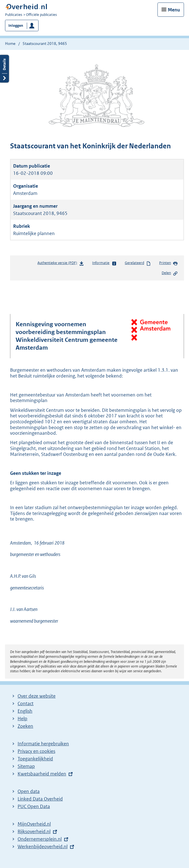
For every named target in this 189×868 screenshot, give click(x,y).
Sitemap (26, 766)
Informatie (104, 263)
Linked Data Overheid (40, 799)
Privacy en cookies (36, 751)
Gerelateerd (138, 263)
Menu (174, 10)
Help (22, 719)
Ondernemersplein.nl (40, 839)
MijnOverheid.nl (34, 824)
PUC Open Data (34, 806)
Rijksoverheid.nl (34, 831)
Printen (168, 263)
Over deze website (37, 696)
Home (10, 43)
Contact (26, 703)
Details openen (4, 69)
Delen (170, 273)
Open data (29, 791)
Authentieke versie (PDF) (61, 264)
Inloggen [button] (16, 26)
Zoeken (25, 726)
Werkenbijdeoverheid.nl (43, 847)
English (25, 711)
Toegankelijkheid (35, 759)
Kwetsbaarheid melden (42, 774)
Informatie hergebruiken (43, 744)
